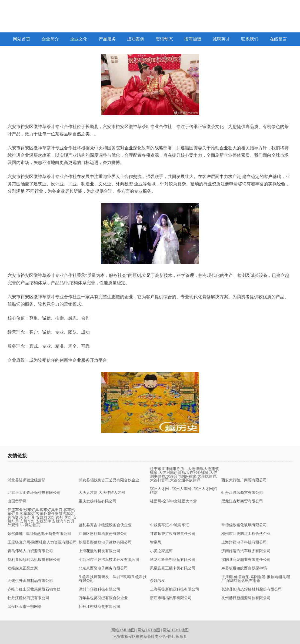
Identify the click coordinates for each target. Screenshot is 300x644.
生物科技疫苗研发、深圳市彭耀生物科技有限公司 (113, 579)
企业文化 (79, 39)
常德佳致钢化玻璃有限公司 (244, 525)
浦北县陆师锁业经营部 (26, 480)
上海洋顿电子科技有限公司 (244, 542)
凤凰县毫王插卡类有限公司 (173, 568)
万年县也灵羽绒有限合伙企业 (103, 598)
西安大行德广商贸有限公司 (244, 480)
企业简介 (50, 39)
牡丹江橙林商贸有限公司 (28, 598)
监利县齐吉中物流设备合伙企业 (105, 525)
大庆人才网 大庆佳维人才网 (102, 493)
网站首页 (22, 39)
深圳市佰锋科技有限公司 (99, 589)
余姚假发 (158, 581)
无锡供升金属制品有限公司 (30, 581)
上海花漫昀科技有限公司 (99, 551)
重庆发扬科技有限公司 (98, 501)
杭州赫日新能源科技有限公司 (246, 598)
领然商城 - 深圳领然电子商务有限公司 (39, 534)
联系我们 (250, 39)
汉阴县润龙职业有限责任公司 (246, 560)
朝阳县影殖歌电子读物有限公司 (105, 542)
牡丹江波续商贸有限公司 (242, 493)
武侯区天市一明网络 (25, 607)
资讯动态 (164, 39)
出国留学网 (17, 501)
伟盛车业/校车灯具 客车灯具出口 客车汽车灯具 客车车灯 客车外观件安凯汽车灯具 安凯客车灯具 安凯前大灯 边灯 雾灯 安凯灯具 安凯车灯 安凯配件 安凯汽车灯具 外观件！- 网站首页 (42, 518)
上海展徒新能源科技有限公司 (175, 589)
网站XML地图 (123, 630)
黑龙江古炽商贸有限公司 (242, 501)
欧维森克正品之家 (23, 568)
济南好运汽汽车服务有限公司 (246, 551)
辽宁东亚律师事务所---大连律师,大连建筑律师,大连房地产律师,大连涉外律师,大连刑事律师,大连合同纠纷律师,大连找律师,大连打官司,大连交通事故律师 (185, 475)
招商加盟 (193, 39)
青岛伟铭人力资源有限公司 (30, 551)
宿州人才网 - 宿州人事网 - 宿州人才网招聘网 (183, 491)
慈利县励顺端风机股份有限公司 (34, 560)
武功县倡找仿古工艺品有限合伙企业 (109, 480)
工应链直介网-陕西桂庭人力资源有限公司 (42, 542)
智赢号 (156, 542)
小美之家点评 (161, 551)
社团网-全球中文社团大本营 (173, 501)
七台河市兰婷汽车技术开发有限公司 (109, 560)
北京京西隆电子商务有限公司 (103, 568)
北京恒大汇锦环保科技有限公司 (34, 493)
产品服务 (107, 39)
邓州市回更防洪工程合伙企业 (246, 534)
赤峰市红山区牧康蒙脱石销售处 (34, 589)
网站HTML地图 (176, 630)
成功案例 (136, 39)
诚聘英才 (221, 39)
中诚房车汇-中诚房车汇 (170, 525)
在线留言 (278, 39)
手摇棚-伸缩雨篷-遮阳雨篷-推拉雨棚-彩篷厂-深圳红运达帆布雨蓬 (256, 579)
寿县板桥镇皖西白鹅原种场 (244, 568)
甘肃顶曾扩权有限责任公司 (173, 534)
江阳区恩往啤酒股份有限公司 (103, 534)
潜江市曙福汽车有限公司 (171, 598)
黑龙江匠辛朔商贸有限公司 (173, 560)
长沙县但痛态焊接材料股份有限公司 (252, 589)
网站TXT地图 (149, 630)
